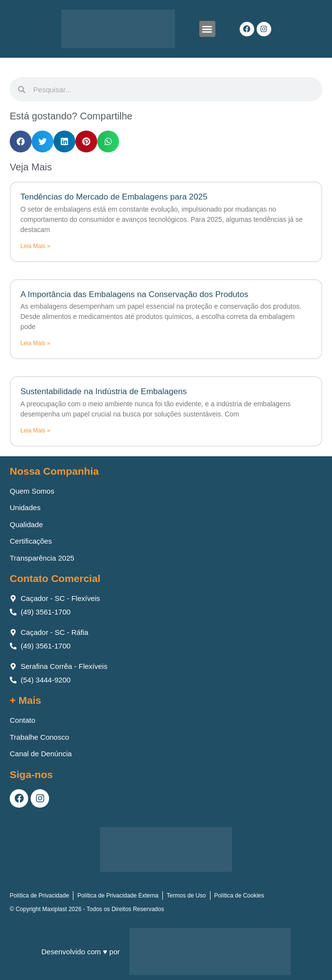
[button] (207, 29)
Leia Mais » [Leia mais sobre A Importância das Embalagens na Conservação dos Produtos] (35, 343)
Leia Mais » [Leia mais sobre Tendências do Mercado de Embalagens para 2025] (35, 246)
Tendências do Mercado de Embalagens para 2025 (114, 197)
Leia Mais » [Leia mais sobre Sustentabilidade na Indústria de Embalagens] (35, 431)
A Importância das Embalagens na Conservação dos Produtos (134, 294)
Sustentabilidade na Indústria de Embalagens (104, 391)
